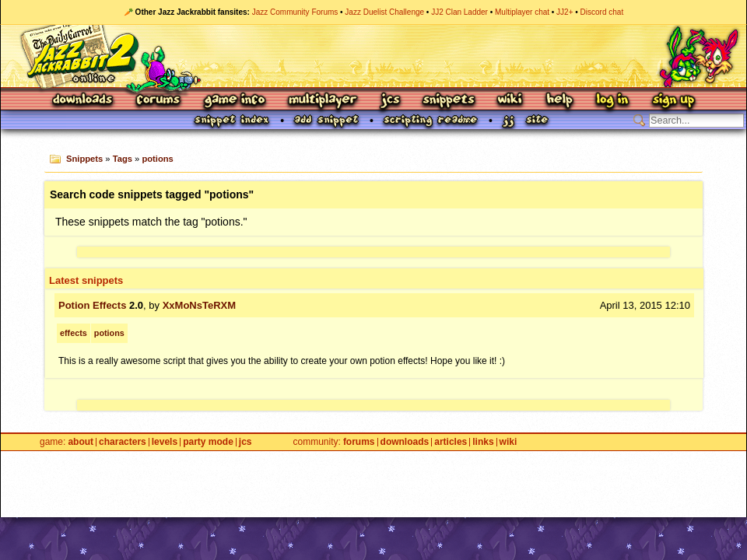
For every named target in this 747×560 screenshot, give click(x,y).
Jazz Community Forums (295, 12)
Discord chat (602, 12)
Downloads (84, 101)
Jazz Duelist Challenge (384, 12)
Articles (451, 442)
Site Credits (235, 467)
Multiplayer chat (522, 12)
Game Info (234, 101)
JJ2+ (565, 12)
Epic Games (252, 484)
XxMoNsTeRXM (199, 305)
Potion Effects (92, 305)
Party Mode (208, 442)
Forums (159, 101)
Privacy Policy (338, 467)
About (81, 442)
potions (157, 159)
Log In (612, 101)
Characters (123, 442)
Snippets (449, 101)
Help (559, 101)
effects (74, 333)
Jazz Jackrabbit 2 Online (373, 56)
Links (483, 442)
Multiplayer (323, 101)
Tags (123, 159)
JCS (390, 101)
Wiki (510, 101)
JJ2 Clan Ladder (459, 12)
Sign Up (673, 101)
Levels (165, 442)
